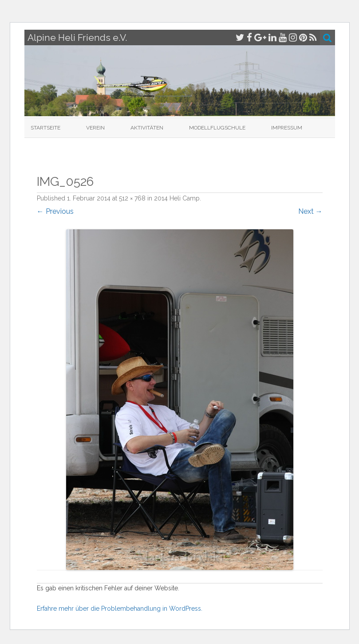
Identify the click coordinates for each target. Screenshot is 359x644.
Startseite (45, 128)
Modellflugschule (217, 128)
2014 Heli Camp (177, 198)
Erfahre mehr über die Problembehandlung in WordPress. (120, 609)
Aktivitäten (147, 128)
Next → (310, 211)
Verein (95, 128)
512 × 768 (132, 198)
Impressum (287, 128)
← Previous (55, 211)
